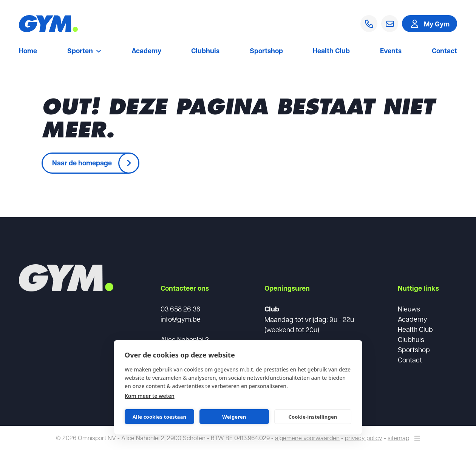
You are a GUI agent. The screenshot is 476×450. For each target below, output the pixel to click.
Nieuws (409, 309)
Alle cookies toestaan (159, 417)
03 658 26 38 (180, 309)
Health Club (331, 51)
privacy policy (364, 438)
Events (391, 51)
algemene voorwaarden (307, 438)
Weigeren (234, 417)
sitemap (398, 438)
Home (28, 51)
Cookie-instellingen (313, 417)
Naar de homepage (82, 163)
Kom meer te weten (150, 396)
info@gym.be (181, 319)
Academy (146, 51)
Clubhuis (205, 51)
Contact (444, 51)
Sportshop (266, 51)
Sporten (84, 51)
